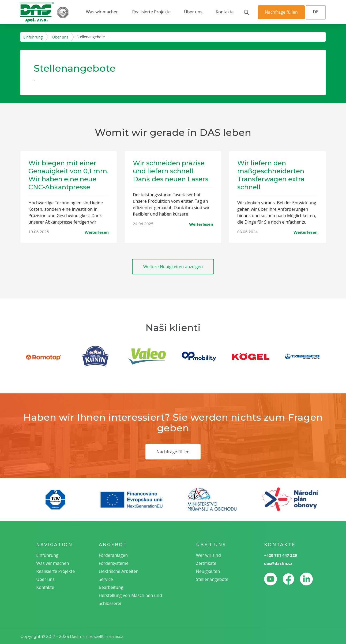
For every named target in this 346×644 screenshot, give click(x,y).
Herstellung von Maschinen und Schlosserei (130, 599)
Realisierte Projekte (151, 12)
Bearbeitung (111, 587)
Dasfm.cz (79, 637)
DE (316, 12)
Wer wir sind (208, 555)
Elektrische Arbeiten (119, 571)
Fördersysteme (114, 563)
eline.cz (116, 637)
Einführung (33, 37)
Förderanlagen (113, 555)
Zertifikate (206, 563)
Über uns (193, 12)
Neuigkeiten (208, 571)
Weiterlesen (97, 232)
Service (106, 579)
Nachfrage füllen (281, 12)
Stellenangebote (212, 579)
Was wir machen (102, 12)
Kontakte (225, 12)
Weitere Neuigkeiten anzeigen (173, 267)
